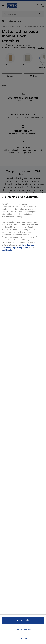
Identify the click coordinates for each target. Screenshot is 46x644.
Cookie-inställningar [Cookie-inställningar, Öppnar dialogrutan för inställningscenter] (23, 629)
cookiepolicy (7, 250)
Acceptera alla (23, 620)
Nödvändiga (23, 638)
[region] (23, 419)
